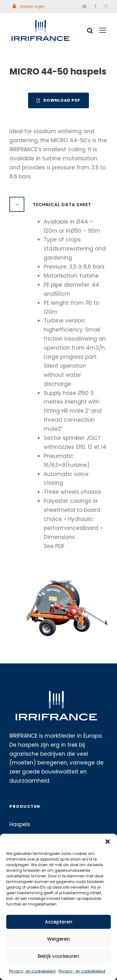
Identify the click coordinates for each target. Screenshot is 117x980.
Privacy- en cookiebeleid (32, 971)
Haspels (20, 824)
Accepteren (59, 922)
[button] (108, 842)
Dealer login (29, 6)
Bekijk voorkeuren (58, 956)
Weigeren (58, 939)
